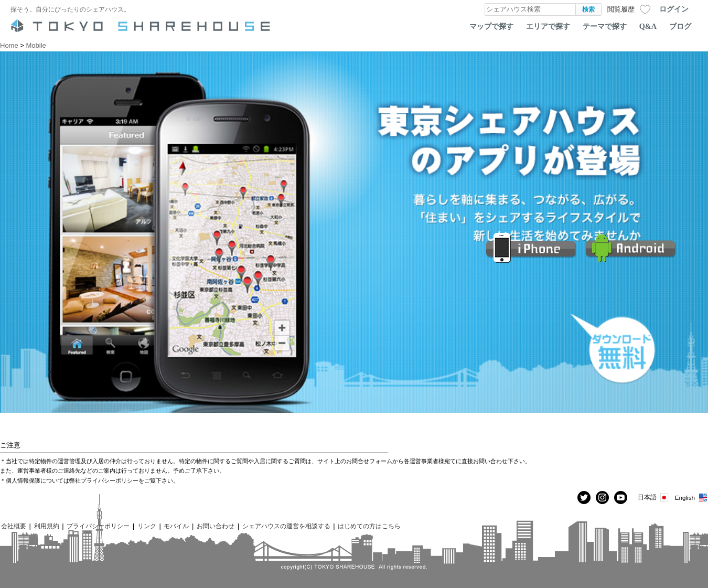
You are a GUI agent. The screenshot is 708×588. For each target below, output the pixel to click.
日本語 (654, 498)
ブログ (680, 26)
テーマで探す (605, 26)
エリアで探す (548, 26)
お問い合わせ (216, 526)
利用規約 (47, 526)
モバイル (176, 526)
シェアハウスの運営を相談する (286, 526)
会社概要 (14, 526)
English (691, 498)
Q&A (648, 26)
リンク (147, 526)
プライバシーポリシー (98, 526)
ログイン (674, 9)
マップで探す (491, 26)
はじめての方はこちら (369, 526)
